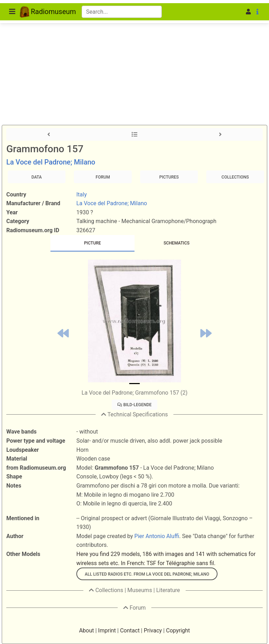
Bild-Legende (134, 405)
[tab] (92, 243)
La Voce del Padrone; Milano (51, 162)
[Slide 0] (134, 384)
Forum (103, 177)
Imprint (107, 630)
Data (37, 177)
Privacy (153, 630)
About (87, 630)
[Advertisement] (134, 53)
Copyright (178, 630)
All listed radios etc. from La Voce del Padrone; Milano (147, 574)
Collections (235, 177)
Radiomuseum (48, 12)
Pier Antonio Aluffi (157, 536)
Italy (82, 194)
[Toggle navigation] (12, 12)
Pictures (169, 177)
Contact (130, 630)
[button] (237, 12)
